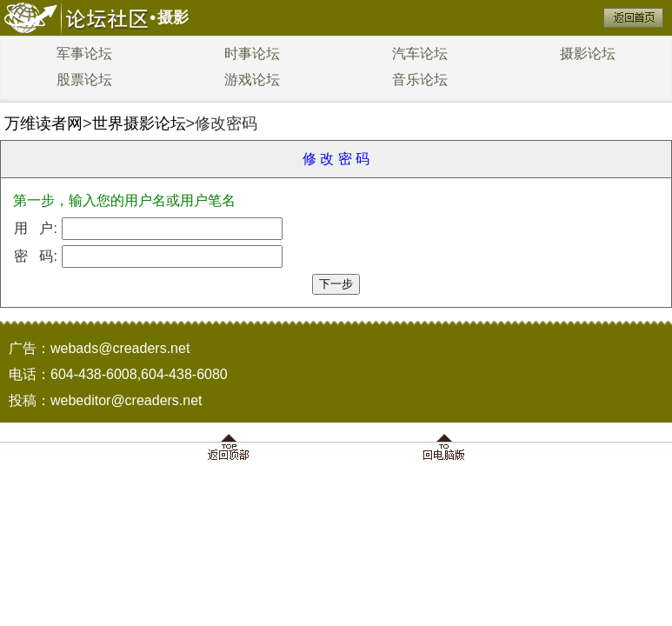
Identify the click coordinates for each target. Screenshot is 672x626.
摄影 (173, 17)
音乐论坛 (420, 80)
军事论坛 (84, 53)
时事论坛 (252, 53)
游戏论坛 (252, 80)
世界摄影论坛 (139, 123)
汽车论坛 (420, 53)
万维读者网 (43, 123)
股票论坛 (84, 80)
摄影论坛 (588, 53)
